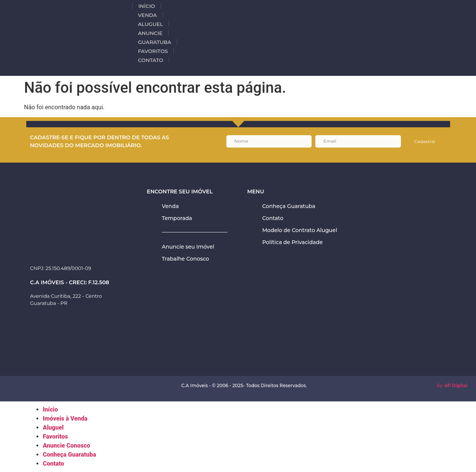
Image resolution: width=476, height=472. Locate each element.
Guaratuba (154, 42)
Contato (150, 60)
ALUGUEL (150, 24)
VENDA (147, 15)
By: (452, 385)
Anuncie (150, 33)
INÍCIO (146, 6)
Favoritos (153, 51)
